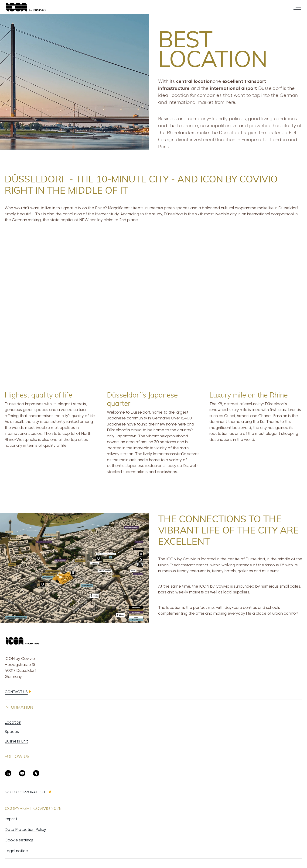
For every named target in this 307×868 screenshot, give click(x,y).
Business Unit (16, 741)
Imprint (11, 819)
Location (13, 722)
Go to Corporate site (26, 792)
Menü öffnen (297, 7)
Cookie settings (19, 840)
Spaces (12, 732)
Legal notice (16, 851)
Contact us (16, 692)
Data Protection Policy (25, 830)
